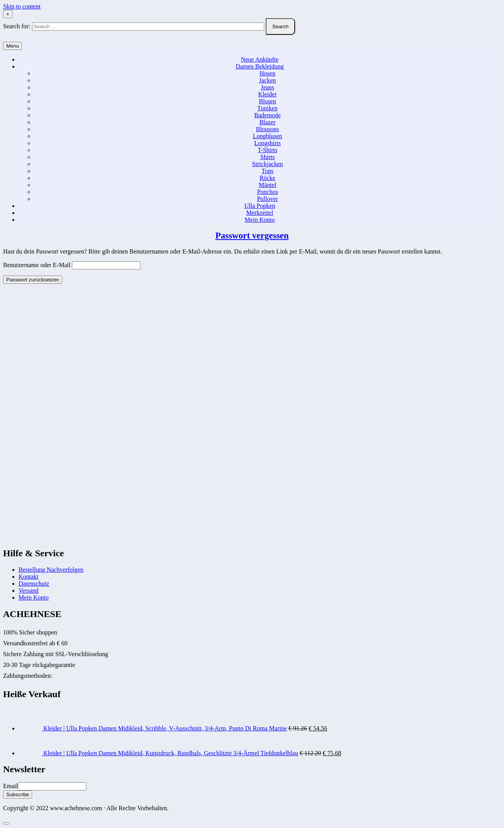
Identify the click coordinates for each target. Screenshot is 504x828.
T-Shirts (267, 150)
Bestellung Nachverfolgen (51, 570)
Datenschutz (34, 584)
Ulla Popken (260, 206)
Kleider (268, 94)
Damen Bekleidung (260, 66)
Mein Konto (260, 220)
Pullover (267, 199)
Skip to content (22, 6)
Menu (13, 46)
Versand (29, 591)
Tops (267, 171)
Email (10, 786)
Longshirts (267, 143)
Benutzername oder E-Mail (37, 265)
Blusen (267, 101)
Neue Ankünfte (260, 59)
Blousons (268, 129)
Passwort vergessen (252, 236)
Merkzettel (260, 213)
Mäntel (267, 185)
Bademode (267, 115)
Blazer (268, 122)
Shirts (267, 157)
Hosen (267, 73)
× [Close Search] (8, 14)
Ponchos (267, 192)
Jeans (267, 87)
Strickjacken (268, 164)
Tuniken (267, 108)
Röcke (267, 178)
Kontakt (29, 577)
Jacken (268, 80)
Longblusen (268, 136)
